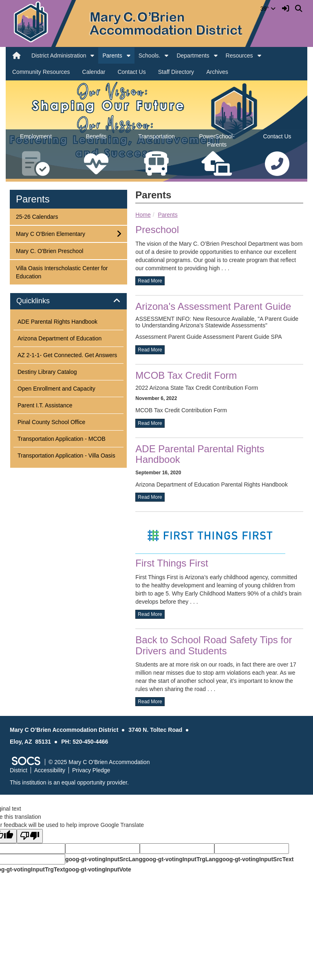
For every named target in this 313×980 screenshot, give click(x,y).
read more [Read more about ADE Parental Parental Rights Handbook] (150, 497)
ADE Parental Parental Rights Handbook (200, 454)
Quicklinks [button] (42, 301)
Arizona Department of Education (60, 338)
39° (268, 9)
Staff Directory (176, 72)
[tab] (68, 301)
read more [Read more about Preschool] (150, 281)
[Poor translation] (30, 836)
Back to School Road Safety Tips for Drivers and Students (214, 645)
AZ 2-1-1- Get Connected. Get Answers (67, 355)
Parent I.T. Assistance (45, 405)
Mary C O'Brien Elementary (50, 233)
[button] (92, 56)
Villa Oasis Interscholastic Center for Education (62, 272)
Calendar (94, 72)
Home (143, 215)
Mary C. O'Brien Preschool (49, 250)
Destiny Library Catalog (47, 372)
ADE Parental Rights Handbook (57, 322)
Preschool (157, 230)
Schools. (150, 56)
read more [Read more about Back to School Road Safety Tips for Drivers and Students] (150, 702)
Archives (217, 72)
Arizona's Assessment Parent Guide (213, 306)
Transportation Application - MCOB (62, 439)
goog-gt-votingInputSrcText (256, 859)
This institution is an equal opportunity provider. (69, 782)
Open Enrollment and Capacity (56, 389)
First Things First (172, 563)
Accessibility (50, 770)
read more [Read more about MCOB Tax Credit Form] (150, 423)
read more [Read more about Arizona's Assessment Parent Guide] (150, 350)
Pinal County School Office (51, 422)
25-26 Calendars (37, 216)
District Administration (59, 56)
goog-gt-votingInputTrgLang (181, 859)
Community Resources (41, 72)
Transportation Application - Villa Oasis (66, 456)
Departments (193, 56)
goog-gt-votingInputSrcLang (104, 859)
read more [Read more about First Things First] (150, 614)
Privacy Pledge (91, 770)
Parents (112, 56)
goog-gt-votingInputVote (98, 869)
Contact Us (131, 72)
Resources (239, 56)
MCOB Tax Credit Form (186, 375)
